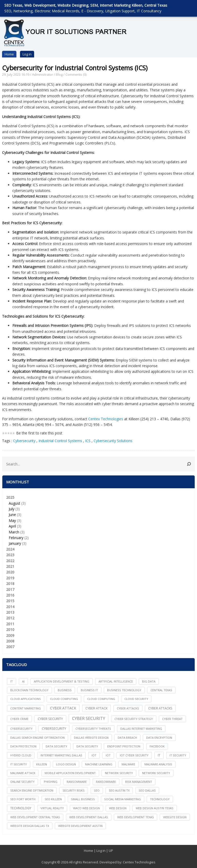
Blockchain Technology (29, 690)
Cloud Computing (101, 699)
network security (119, 773)
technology (160, 799)
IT (12, 681)
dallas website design (91, 738)
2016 (10, 595)
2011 (10, 624)
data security (56, 746)
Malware (128, 764)
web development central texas (35, 817)
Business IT (89, 690)
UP (111, 851)
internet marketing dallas (61, 755)
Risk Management (139, 782)
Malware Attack (23, 773)
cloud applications (26, 699)
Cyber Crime (19, 719)
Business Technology (124, 690)
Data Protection (23, 746)
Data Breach (127, 738)
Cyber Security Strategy (134, 719)
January (15, 543)
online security (22, 782)
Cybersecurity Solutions (113, 441)
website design (175, 817)
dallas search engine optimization (37, 738)
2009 (10, 635)
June (12, 515)
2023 (10, 555)
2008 (10, 641)
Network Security (156, 773)
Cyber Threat (172, 719)
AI (23, 681)
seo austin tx (119, 790)
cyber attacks (128, 708)
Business (65, 690)
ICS (88, 441)
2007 (10, 647)
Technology (21, 808)
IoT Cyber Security (134, 755)
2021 (10, 566)
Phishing (51, 782)
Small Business (83, 799)
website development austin (80, 826)
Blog (59, 74)
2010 (10, 630)
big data (149, 681)
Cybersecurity (25, 441)
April (12, 526)
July (12, 509)
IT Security (19, 764)
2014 (10, 607)
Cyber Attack (63, 708)
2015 (10, 601)
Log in (27, 54)
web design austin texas (155, 808)
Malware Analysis (158, 764)
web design (118, 808)
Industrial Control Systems (60, 441)
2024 (10, 549)
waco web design (86, 808)
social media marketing (122, 799)
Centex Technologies (106, 419)
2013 (10, 612)
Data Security (87, 746)
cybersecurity (21, 729)
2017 (10, 589)
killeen (42, 764)
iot (94, 755)
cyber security (50, 719)
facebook (157, 746)
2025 (99, 521)
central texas (161, 690)
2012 (10, 618)
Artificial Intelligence (116, 681)
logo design (66, 764)
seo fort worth (23, 799)
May (12, 520)
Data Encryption (159, 738)
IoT (108, 755)
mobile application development (70, 773)
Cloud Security (136, 699)
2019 (10, 578)
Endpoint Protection (124, 746)
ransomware (77, 782)
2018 (10, 584)
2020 (10, 572)
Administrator (43, 74)
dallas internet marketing (141, 729)
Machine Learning (99, 764)
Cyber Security (89, 718)
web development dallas (89, 817)
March (14, 532)
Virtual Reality (52, 808)
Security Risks (74, 790)
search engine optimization (32, 790)
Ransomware (106, 782)
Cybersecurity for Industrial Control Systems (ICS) (75, 68)
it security (178, 755)
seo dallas (147, 790)
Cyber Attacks (160, 708)
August (14, 503)
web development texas (136, 817)
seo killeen (53, 799)
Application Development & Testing (62, 681)
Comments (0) (76, 74)
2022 (10, 561)
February (16, 538)
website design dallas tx (30, 826)
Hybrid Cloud (21, 755)
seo (97, 790)
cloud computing (64, 699)
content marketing (26, 708)
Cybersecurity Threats (93, 729)
